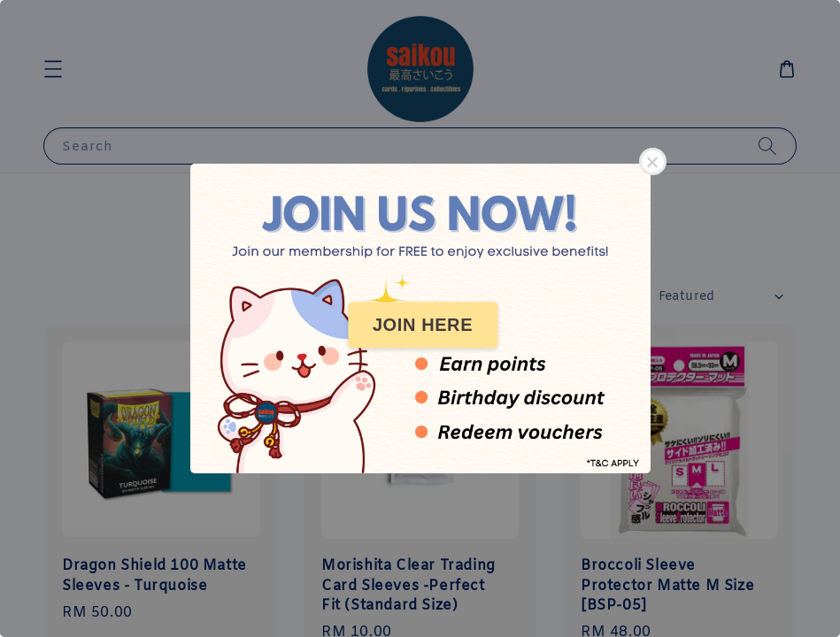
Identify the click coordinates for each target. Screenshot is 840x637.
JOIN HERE (423, 325)
